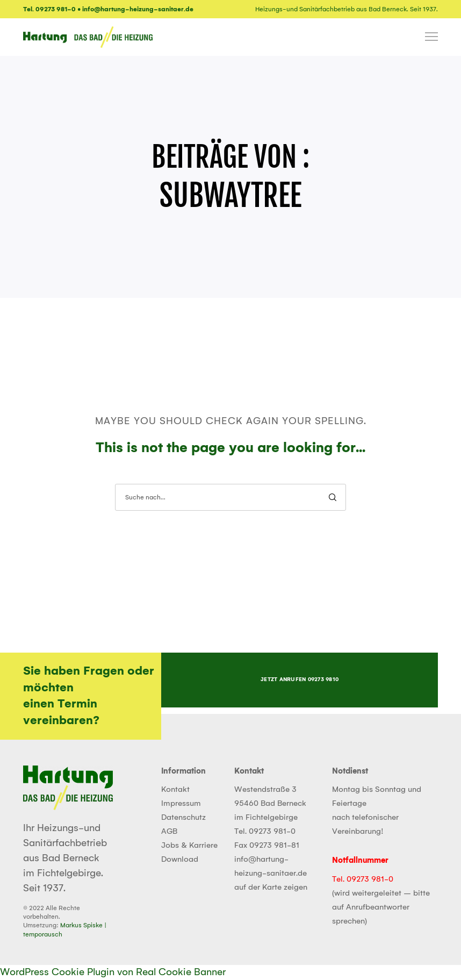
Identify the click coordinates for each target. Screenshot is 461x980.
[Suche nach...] (230, 497)
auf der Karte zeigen (271, 888)
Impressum (181, 804)
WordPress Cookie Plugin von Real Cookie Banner (113, 972)
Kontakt (175, 790)
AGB (169, 832)
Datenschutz (183, 818)
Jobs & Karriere (189, 846)
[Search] (333, 497)
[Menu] (427, 37)
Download (180, 860)
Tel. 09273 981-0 (265, 832)
